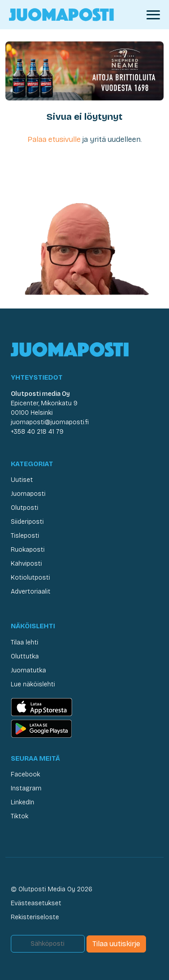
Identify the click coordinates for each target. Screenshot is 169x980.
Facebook (25, 774)
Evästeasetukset (36, 903)
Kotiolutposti (30, 578)
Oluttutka (25, 656)
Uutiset (22, 480)
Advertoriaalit (31, 592)
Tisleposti (25, 536)
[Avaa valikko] (153, 15)
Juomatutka (28, 670)
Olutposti (25, 508)
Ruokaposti (28, 550)
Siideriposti (27, 522)
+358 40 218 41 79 (37, 432)
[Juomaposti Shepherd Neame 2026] (84, 70)
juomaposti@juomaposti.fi (50, 422)
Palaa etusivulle (54, 139)
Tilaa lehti (25, 642)
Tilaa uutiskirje (116, 944)
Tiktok (20, 816)
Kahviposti (26, 564)
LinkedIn (23, 802)
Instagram (26, 788)
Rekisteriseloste (35, 917)
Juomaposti (28, 494)
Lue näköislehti (33, 684)
